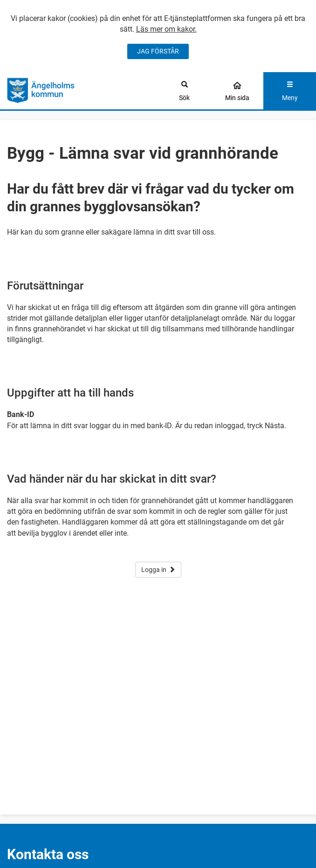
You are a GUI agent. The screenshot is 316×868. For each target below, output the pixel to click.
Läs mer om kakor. (166, 29)
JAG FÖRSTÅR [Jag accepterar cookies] (158, 51)
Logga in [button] (158, 570)
